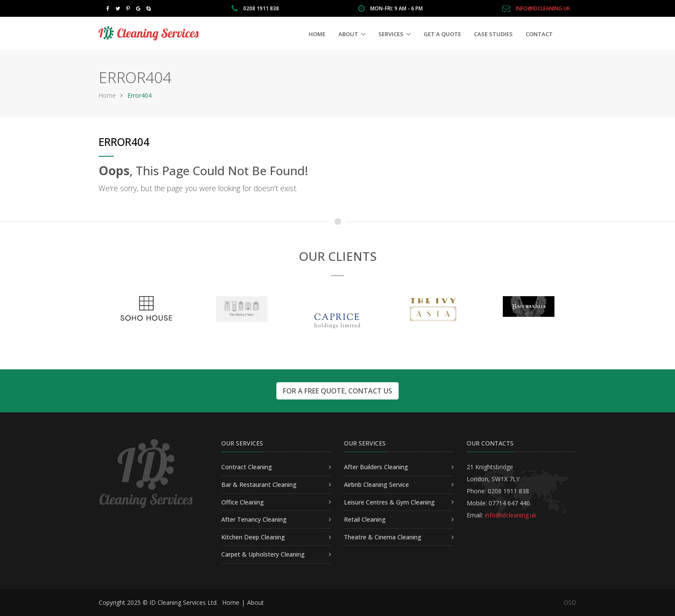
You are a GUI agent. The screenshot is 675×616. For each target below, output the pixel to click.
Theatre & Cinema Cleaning (383, 537)
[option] (146, 308)
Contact (539, 34)
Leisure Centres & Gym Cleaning (389, 502)
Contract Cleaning (247, 467)
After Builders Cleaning (376, 467)
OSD (570, 602)
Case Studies (493, 34)
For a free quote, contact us (337, 391)
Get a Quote (442, 34)
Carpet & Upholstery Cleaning (263, 554)
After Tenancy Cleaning (254, 519)
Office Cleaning (243, 502)
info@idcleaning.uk (543, 8)
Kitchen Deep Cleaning (253, 537)
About (348, 34)
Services (391, 34)
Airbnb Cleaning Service (376, 484)
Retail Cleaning (365, 519)
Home (317, 34)
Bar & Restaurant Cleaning (259, 484)
